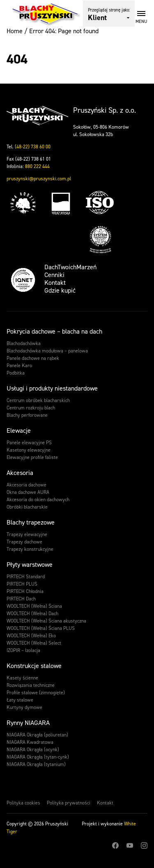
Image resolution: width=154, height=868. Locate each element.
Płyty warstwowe (30, 565)
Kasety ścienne (22, 678)
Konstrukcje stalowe (34, 666)
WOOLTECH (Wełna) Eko (31, 636)
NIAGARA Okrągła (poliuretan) (37, 735)
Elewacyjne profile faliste (32, 457)
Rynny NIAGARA (28, 723)
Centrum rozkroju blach (31, 408)
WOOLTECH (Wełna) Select (34, 643)
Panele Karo (19, 366)
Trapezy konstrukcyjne (30, 549)
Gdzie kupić (60, 290)
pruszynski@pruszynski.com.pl (39, 179)
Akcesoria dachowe (26, 485)
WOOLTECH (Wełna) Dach (32, 614)
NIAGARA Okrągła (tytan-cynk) (38, 757)
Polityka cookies (23, 803)
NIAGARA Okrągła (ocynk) (33, 750)
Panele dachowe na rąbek (33, 358)
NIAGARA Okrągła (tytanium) (36, 764)
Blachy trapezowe (31, 522)
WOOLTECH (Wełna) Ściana (34, 606)
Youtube (130, 845)
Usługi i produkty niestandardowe (52, 388)
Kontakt (55, 283)
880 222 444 (37, 166)
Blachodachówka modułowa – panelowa (47, 351)
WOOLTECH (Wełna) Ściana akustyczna (46, 621)
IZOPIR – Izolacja (23, 650)
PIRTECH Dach (21, 599)
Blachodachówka (24, 343)
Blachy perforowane (27, 415)
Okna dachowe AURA (28, 492)
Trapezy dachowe (24, 542)
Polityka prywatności (69, 803)
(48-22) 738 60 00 (33, 147)
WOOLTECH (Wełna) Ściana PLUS (41, 628)
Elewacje (19, 431)
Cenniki (54, 275)
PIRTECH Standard (26, 577)
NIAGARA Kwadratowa (30, 742)
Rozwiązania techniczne (31, 685)
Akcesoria (20, 473)
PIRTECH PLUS (22, 584)
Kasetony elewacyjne (29, 450)
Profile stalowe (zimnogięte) (36, 693)
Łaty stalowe (20, 700)
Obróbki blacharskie (27, 507)
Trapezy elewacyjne (27, 534)
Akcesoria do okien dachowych (38, 500)
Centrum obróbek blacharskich (38, 400)
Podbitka (16, 373)
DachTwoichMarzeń (70, 267)
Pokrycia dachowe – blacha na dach (54, 331)
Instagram (144, 845)
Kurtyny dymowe (24, 707)
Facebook (115, 845)
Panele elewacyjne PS (29, 443)
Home (15, 31)
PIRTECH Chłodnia (25, 591)
